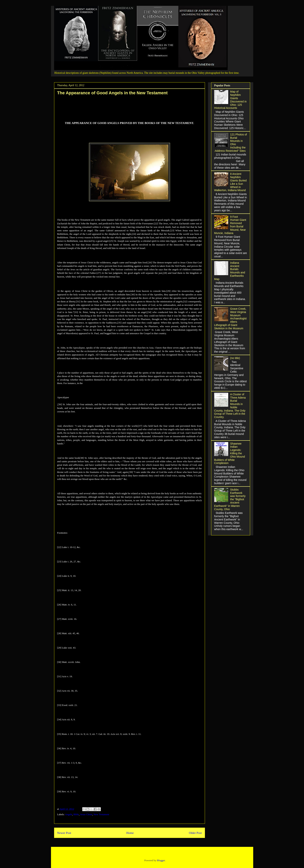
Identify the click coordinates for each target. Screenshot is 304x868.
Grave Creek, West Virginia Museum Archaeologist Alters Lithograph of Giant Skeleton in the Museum (230, 319)
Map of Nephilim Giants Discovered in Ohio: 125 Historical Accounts (230, 100)
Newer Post (64, 833)
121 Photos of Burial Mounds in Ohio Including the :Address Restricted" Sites (231, 143)
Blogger (161, 860)
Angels (69, 814)
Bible (76, 814)
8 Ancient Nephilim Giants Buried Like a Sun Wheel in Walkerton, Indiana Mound (230, 182)
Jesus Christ (86, 814)
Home (130, 833)
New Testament (101, 814)
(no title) (235, 358)
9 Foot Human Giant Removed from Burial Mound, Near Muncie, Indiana (230, 225)
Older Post (195, 833)
